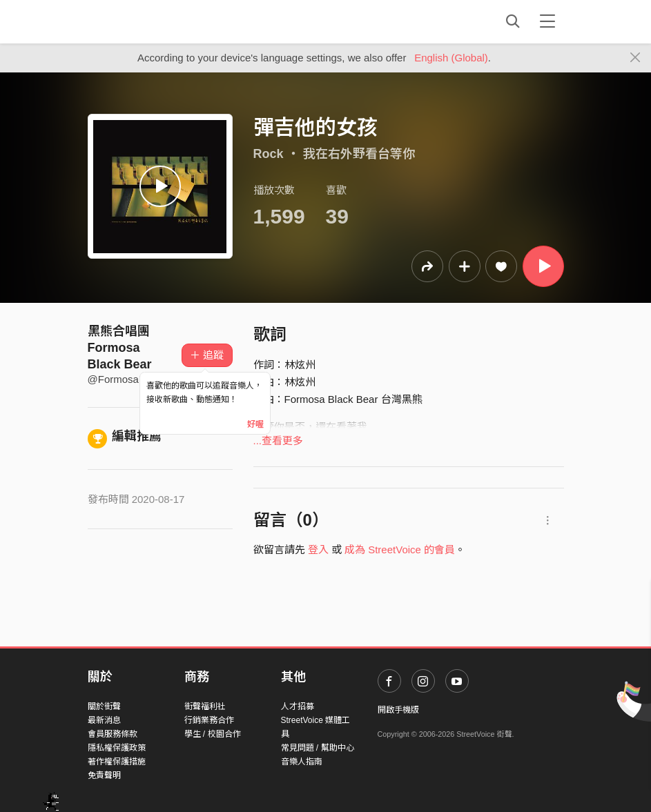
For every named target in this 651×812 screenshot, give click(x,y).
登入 (318, 549)
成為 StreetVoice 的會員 (400, 549)
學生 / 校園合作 (213, 734)
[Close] (635, 58)
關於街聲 (104, 706)
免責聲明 (104, 775)
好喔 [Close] (255, 424)
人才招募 (298, 706)
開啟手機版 (398, 710)
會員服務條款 (113, 734)
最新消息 (104, 720)
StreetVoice (145, 21)
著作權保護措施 (117, 762)
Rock (269, 154)
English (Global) (451, 58)
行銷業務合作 (209, 720)
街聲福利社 (205, 706)
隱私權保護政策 (117, 748)
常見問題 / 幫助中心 (318, 748)
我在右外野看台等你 (359, 154)
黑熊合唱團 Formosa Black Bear (120, 348)
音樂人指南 (302, 762)
